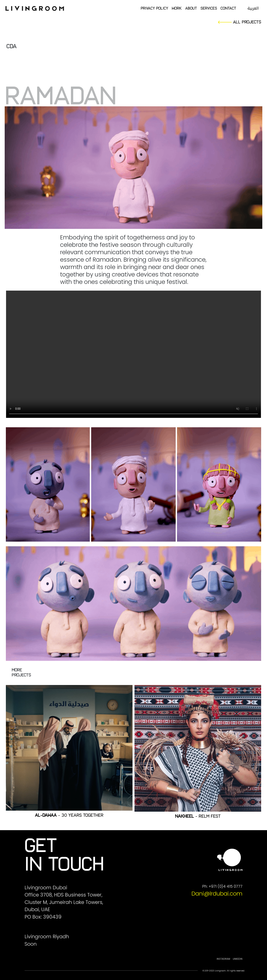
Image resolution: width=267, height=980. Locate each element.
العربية (253, 8)
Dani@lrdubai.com (217, 894)
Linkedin (238, 959)
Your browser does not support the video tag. (133, 354)
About (191, 8)
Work (177, 8)
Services (209, 8)
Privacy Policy (154, 8)
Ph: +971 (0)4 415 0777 (222, 886)
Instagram (223, 959)
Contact (228, 8)
